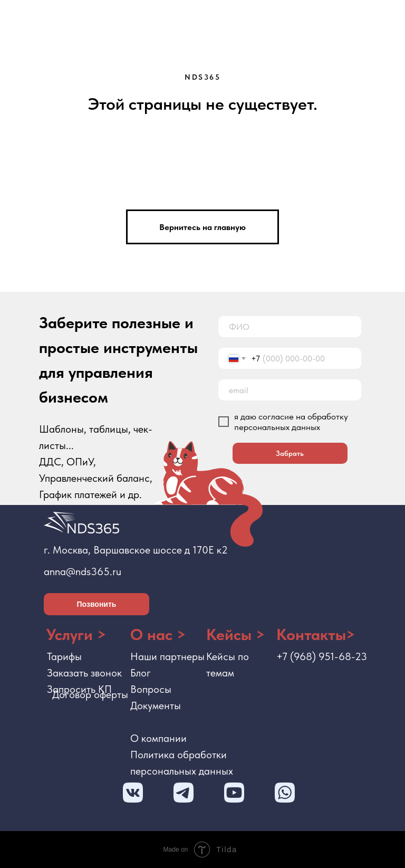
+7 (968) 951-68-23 (322, 656)
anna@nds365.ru (83, 571)
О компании (158, 738)
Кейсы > (236, 634)
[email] (290, 390)
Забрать (290, 453)
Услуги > (76, 634)
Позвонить (97, 604)
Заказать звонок (84, 673)
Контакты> (316, 634)
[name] (290, 327)
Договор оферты (90, 694)
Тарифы (64, 656)
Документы (156, 705)
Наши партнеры (167, 656)
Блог (141, 673)
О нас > (158, 634)
